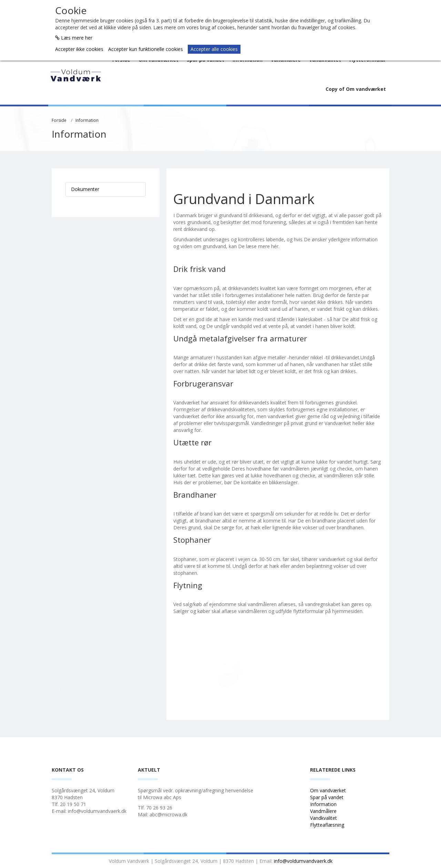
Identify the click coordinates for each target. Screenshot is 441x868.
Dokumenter (85, 189)
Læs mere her (77, 38)
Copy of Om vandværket (356, 89)
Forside (59, 120)
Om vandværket (329, 790)
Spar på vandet (327, 797)
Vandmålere (324, 811)
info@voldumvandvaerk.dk (303, 861)
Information (87, 120)
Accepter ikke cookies (79, 49)
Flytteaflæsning (328, 825)
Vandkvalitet (324, 818)
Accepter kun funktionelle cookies (146, 49)
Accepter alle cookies (214, 49)
